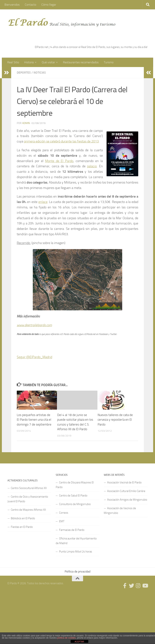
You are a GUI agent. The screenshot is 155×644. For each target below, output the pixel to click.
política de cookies (67, 638)
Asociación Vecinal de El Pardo (124, 482)
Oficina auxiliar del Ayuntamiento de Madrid (76, 541)
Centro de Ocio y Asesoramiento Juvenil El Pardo (28, 499)
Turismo (109, 62)
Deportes (24, 73)
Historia (29, 62)
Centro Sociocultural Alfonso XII (29, 488)
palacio (92, 166)
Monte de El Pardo (59, 161)
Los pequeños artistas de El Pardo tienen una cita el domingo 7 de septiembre (34, 420)
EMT (62, 521)
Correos (64, 513)
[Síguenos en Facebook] (125, 586)
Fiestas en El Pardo (22, 527)
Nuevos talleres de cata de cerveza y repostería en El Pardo (115, 420)
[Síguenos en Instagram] (138, 586)
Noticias (40, 73)
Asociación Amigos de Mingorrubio (127, 500)
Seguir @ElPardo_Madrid (34, 357)
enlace (43, 202)
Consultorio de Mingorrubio (75, 504)
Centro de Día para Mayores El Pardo (75, 485)
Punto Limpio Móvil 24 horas (76, 552)
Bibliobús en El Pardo (23, 518)
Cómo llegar (49, 5)
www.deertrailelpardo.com (34, 325)
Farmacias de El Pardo (72, 530)
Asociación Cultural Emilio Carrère (126, 491)
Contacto (30, 5)
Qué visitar (48, 62)
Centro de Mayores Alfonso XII (28, 510)
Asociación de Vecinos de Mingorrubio (120, 511)
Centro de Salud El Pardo (73, 496)
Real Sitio (13, 62)
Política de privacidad (77, 571)
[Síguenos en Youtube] (145, 586)
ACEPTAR (79, 642)
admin (26, 123)
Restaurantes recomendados (81, 62)
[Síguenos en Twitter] (132, 586)
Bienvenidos (12, 5)
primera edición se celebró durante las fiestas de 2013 (61, 141)
